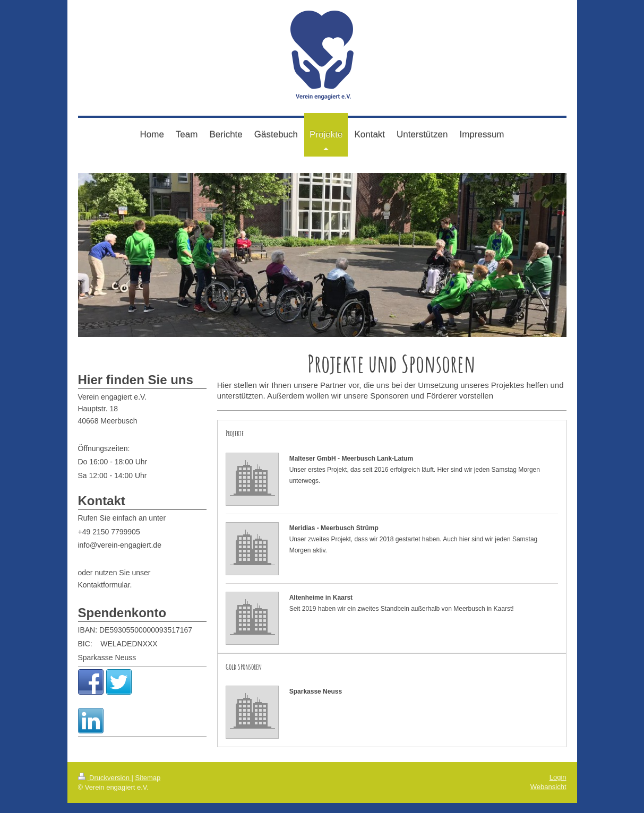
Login (558, 787)
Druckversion (105, 788)
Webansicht (548, 797)
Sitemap (148, 788)
